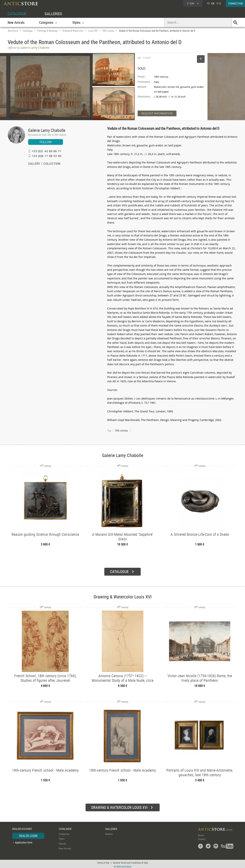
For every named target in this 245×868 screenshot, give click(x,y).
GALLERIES (53, 14)
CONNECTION (236, 3)
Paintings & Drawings (47, 31)
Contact (202, 838)
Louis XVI (93, 31)
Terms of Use (103, 861)
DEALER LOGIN (28, 834)
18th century (108, 31)
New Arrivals (16, 22)
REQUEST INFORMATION (157, 113)
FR (208, 3)
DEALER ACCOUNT (22, 827)
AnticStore (13, 31)
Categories (64, 832)
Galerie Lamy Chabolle (47, 130)
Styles (62, 837)
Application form (24, 841)
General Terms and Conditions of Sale (130, 861)
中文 (219, 3)
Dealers (109, 832)
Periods (62, 842)
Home (201, 834)
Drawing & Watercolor (73, 31)
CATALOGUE (17, 14)
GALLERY (34, 164)
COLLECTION (52, 164)
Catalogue (28, 31)
